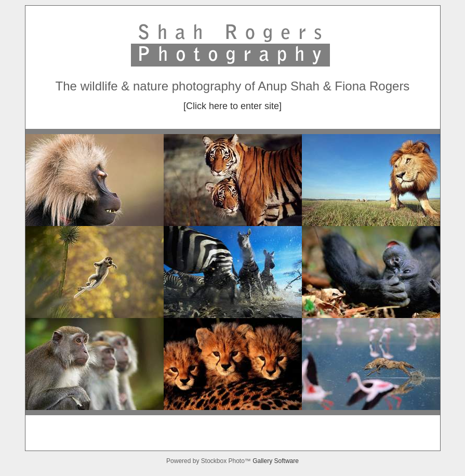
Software (287, 461)
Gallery (263, 461)
